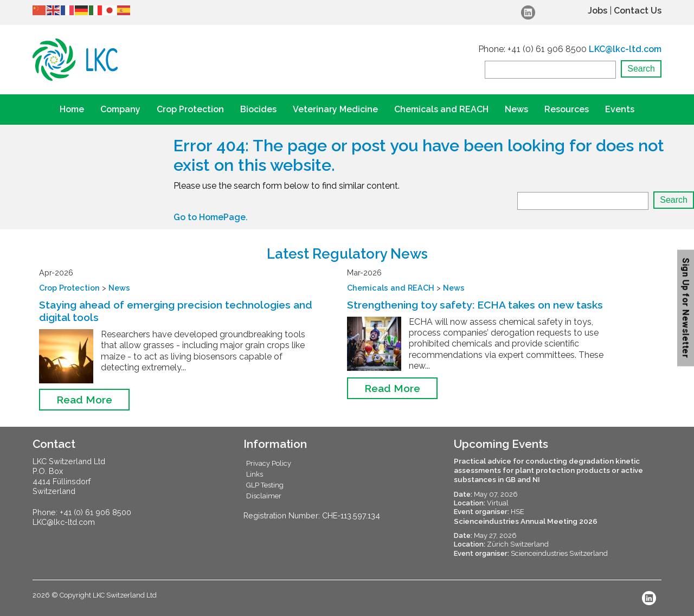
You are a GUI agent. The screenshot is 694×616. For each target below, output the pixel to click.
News (516, 109)
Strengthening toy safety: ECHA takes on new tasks (475, 305)
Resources (567, 109)
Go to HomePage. (211, 217)
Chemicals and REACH (441, 109)
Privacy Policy (269, 463)
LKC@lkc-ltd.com (625, 49)
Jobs (597, 11)
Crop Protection (190, 109)
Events (620, 109)
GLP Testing (265, 485)
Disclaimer (264, 496)
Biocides (258, 109)
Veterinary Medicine (335, 109)
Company (120, 109)
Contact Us (638, 11)
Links (255, 474)
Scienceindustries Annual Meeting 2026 (526, 521)
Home (72, 109)
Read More (84, 400)
